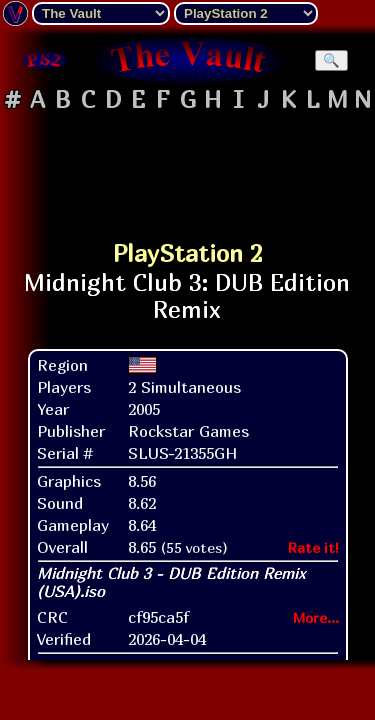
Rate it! (313, 547)
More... (316, 617)
